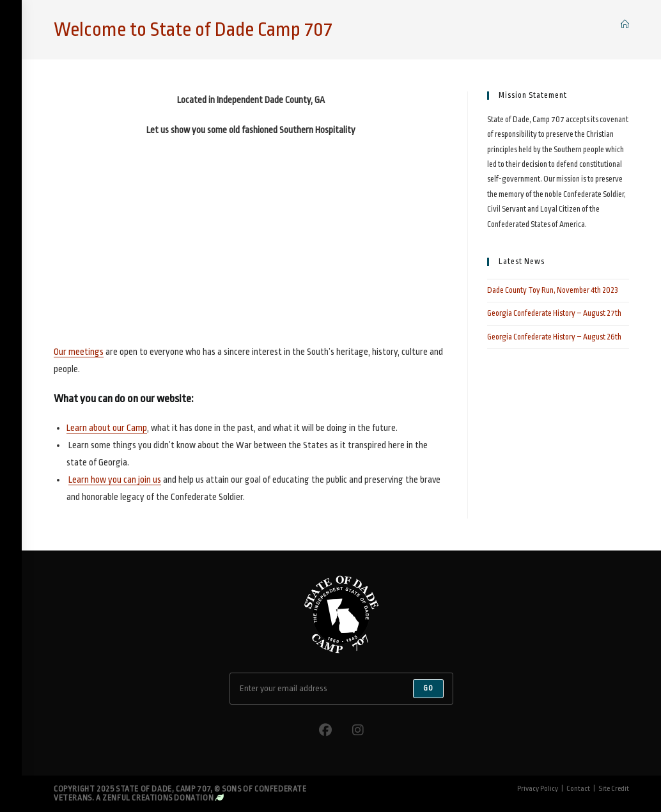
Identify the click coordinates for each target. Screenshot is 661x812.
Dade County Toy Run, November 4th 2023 (553, 290)
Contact (578, 789)
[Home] (625, 25)
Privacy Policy (538, 789)
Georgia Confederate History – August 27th (554, 313)
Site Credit (614, 789)
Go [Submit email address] (428, 688)
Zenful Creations (137, 798)
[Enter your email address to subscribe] (341, 689)
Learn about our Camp (107, 428)
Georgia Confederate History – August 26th (554, 337)
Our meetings (79, 352)
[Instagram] (358, 730)
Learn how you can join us (115, 480)
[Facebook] (325, 730)
